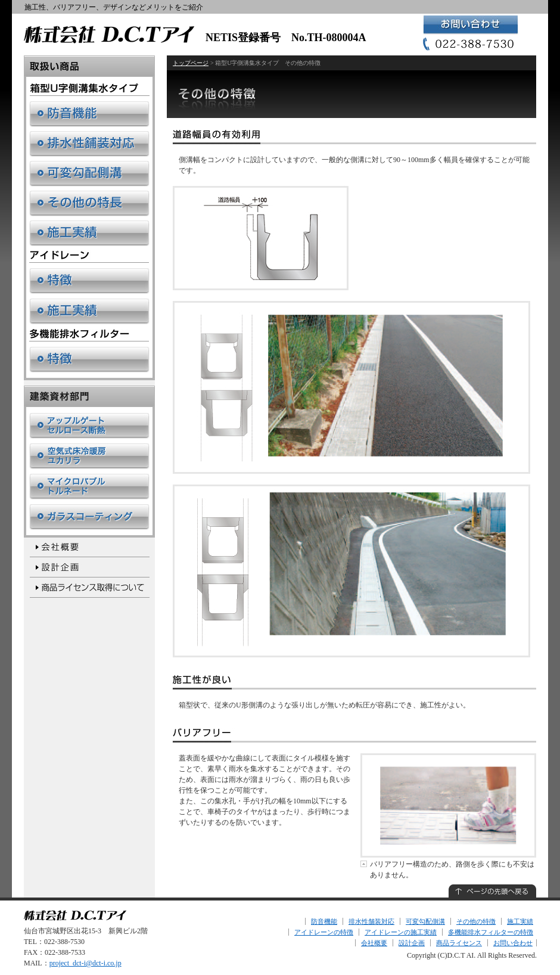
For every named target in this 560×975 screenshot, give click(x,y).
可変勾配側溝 (425, 921)
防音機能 (324, 921)
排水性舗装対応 (371, 921)
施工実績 (520, 921)
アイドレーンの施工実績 (401, 932)
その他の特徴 (476, 921)
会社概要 (374, 943)
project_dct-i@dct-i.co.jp (85, 963)
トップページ (191, 63)
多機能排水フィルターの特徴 (491, 932)
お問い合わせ (513, 943)
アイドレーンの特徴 (324, 932)
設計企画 (412, 943)
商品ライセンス (459, 943)
